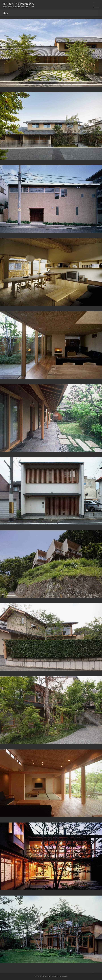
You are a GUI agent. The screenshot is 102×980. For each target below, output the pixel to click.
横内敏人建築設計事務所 (19, 5)
